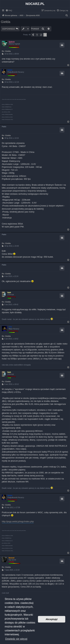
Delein (10, 70)
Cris (10, 327)
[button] (33, 35)
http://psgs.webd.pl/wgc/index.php (18, 521)
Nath (9, 293)
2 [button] (41, 35)
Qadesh (12, 42)
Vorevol (11, 558)
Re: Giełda (6, 51)
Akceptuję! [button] (52, 619)
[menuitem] (9, 10)
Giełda (6, 22)
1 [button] (37, 35)
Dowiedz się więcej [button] (16, 639)
